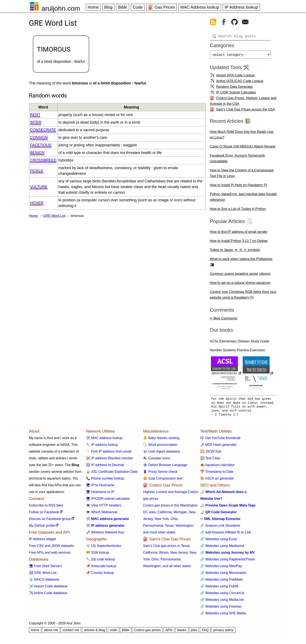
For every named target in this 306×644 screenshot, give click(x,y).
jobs (194, 632)
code (113, 632)
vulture (39, 187)
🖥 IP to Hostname (100, 487)
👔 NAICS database (44, 581)
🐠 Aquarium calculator (218, 467)
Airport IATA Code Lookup (236, 77)
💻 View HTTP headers (104, 507)
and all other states (177, 568)
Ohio (174, 520)
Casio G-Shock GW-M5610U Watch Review (243, 148)
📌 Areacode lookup (101, 568)
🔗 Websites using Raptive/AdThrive (228, 561)
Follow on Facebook (44, 514)
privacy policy (223, 632)
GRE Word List (54, 216)
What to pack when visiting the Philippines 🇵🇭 (241, 263)
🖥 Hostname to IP (100, 494)
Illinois (164, 554)
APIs (169, 632)
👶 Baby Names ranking (161, 440)
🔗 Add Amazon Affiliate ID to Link (226, 534)
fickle (37, 171)
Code (138, 7)
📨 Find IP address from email (109, 453)
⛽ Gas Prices (161, 7)
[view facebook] (224, 23)
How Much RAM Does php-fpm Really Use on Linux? (242, 136)
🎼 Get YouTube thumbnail (220, 440)
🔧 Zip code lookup (100, 561)
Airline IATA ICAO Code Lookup (240, 83)
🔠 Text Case (210, 460)
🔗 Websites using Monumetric (223, 574)
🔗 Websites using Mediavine (222, 547)
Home (93, 7)
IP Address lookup (241, 7)
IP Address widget (42, 541)
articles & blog (95, 632)
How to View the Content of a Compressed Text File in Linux (242, 175)
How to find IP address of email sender (239, 233)
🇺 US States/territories (104, 547)
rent (35, 115)
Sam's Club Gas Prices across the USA (246, 111)
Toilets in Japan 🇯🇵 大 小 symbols (235, 252)
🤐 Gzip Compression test (163, 480)
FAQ (205, 632)
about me (51, 632)
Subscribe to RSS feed (46, 507)
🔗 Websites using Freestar (221, 608)
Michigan (180, 514)
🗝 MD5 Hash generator (218, 446)
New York (162, 520)
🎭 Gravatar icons (156, 460)
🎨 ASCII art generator (217, 480)
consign (39, 138)
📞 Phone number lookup (105, 480)
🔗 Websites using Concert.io (222, 595)
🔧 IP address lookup (102, 446)
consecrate (43, 130)
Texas (169, 527)
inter (36, 122)
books (182, 632)
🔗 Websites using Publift (219, 588)
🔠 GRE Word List (43, 574)
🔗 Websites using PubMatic (222, 581)
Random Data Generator (235, 88)
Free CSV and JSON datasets (51, 547)
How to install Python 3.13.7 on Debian (239, 243)
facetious (41, 145)
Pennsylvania (153, 527)
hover (37, 203)
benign (37, 153)
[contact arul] (245, 23)
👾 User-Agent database (162, 453)
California (165, 514)
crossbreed (43, 160)
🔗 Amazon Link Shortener (220, 527)
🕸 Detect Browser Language (165, 467)
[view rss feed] (213, 23)
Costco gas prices (147, 632)
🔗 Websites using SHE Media (223, 615)
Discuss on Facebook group (50, 520)
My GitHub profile (42, 527)
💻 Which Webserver (102, 514)
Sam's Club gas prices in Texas (166, 547)
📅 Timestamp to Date (217, 473)
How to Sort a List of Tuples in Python (238, 210)
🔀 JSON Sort (211, 453)
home (35, 632)
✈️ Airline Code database (48, 595)
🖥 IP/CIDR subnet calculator (108, 500)
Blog (108, 7)
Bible (123, 7)
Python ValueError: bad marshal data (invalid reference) (243, 199)
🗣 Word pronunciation (160, 446)
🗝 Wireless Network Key (105, 534)
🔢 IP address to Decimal (105, 467)
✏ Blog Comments (224, 320)
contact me (71, 632)
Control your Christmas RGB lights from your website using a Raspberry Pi (243, 296)
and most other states (159, 534)
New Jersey (179, 554)
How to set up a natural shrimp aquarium (240, 284)
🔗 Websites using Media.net (222, 601)
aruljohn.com (61, 8)
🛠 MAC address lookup (104, 440)
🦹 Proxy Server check (160, 473)
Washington (184, 527)
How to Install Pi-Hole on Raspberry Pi (238, 187)
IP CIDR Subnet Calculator (236, 94)
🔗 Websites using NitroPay (221, 568)
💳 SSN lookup (97, 554)
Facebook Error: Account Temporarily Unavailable (238, 160)
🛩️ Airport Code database (48, 588)
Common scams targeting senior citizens (240, 275)
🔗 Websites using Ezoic (219, 541)
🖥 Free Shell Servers (46, 568)
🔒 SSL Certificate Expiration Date (112, 473)
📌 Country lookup (100, 574)
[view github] (234, 23)
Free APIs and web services (50, 554)
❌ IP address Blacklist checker (110, 460)
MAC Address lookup (200, 7)
